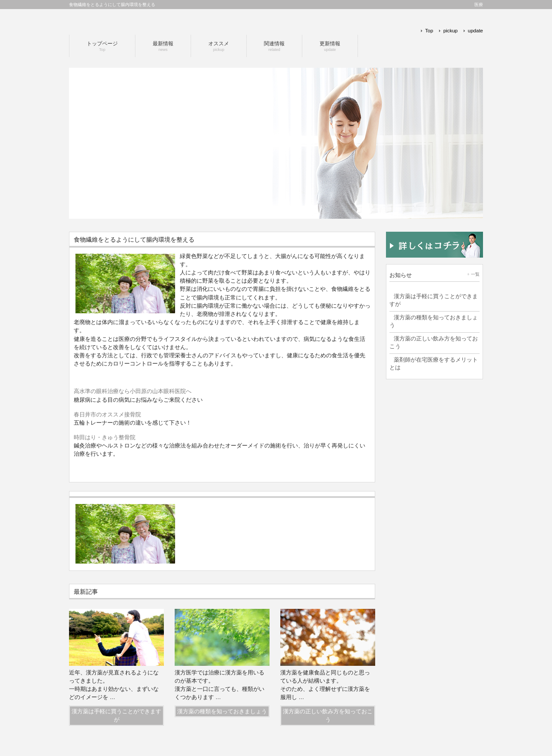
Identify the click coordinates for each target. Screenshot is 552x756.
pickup (450, 31)
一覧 (475, 274)
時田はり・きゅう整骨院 (105, 437)
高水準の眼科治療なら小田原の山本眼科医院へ (133, 391)
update (475, 31)
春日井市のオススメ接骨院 (107, 414)
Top (429, 31)
